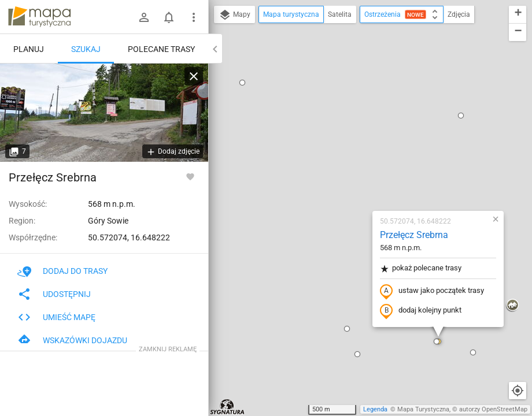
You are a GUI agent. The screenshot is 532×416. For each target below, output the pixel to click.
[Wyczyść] (194, 76)
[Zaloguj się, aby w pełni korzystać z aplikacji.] (190, 176)
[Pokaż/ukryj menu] (194, 17)
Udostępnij (54, 294)
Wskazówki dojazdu (72, 340)
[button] (289, 221)
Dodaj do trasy (62, 271)
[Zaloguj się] (144, 17)
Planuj (29, 49)
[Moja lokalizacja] (518, 391)
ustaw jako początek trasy (364, 158)
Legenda (375, 409)
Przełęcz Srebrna (346, 101)
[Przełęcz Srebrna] (104, 113)
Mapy (234, 15)
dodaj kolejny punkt (352, 177)
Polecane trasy (161, 49)
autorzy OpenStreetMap (493, 409)
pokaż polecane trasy (352, 135)
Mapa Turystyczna (423, 409)
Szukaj (86, 49)
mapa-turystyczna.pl (39, 17)
